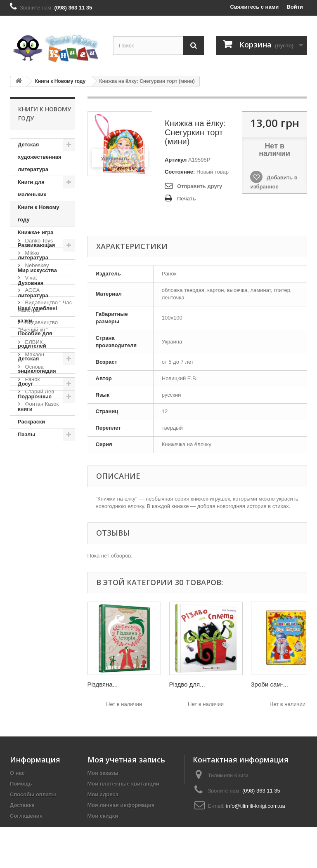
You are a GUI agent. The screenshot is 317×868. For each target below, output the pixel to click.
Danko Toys (38, 488)
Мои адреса (103, 794)
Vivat (30, 525)
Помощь (21, 784)
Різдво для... (187, 684)
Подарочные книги (35, 403)
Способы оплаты (33, 794)
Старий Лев (39, 639)
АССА (32, 538)
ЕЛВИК (33, 589)
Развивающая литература (36, 251)
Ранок (32, 627)
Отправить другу (200, 186)
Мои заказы (103, 773)
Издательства (41, 466)
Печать (186, 199)
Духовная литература (33, 289)
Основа (34, 614)
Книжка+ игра (36, 232)
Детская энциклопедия (37, 365)
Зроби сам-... (270, 684)
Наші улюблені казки (37, 314)
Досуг (25, 384)
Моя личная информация (121, 805)
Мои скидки (103, 816)
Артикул (176, 160)
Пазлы (26, 434)
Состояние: (180, 172)
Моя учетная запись (126, 760)
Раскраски (31, 422)
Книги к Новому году (60, 81)
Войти (295, 7)
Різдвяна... (103, 684)
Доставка (22, 805)
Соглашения (26, 816)
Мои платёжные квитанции (123, 784)
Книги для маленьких (32, 188)
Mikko (31, 500)
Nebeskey (36, 513)
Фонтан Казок (41, 651)
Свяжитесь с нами (255, 7)
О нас (17, 773)
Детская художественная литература (40, 157)
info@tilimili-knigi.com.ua (256, 806)
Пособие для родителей (35, 340)
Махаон (34, 602)
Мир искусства (37, 270)
